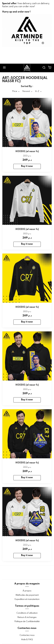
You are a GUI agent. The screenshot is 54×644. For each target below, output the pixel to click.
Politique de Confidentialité (27, 621)
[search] (44, 68)
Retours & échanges (27, 617)
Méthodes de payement (27, 595)
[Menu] (4, 68)
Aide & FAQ (27, 640)
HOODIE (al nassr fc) (27, 152)
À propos (27, 591)
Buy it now (27, 166)
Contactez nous (27, 635)
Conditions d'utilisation (27, 613)
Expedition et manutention (27, 599)
